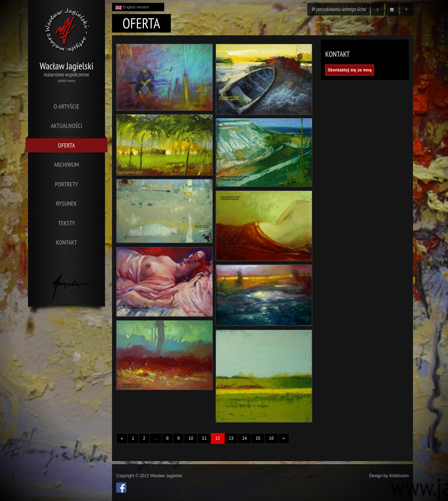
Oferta (66, 145)
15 (258, 438)
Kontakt (66, 242)
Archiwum (66, 164)
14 (244, 438)
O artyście (66, 106)
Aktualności (66, 126)
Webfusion (399, 476)
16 (271, 438)
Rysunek (66, 203)
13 (231, 438)
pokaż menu (66, 80)
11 (204, 438)
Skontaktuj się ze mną (349, 70)
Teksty (66, 223)
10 (191, 438)
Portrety (66, 184)
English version (132, 7)
